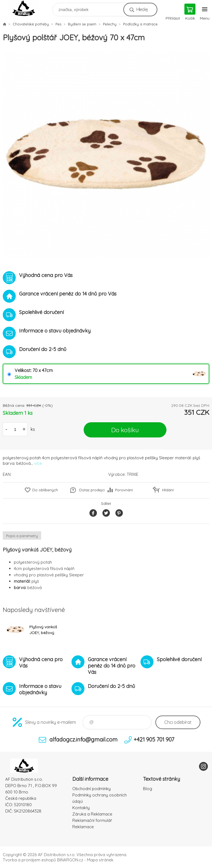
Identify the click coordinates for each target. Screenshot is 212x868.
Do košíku (125, 430)
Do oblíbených (45, 490)
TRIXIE (132, 474)
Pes (58, 24)
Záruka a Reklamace (92, 814)
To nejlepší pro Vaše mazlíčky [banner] (27, 8)
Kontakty (81, 808)
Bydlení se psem (82, 24)
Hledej (142, 9)
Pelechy (110, 24)
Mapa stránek (100, 860)
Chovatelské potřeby (31, 24)
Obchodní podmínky (92, 789)
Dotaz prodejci (92, 490)
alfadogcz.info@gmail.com (84, 739)
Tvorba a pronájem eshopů (29, 860)
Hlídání (168, 490)
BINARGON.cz (70, 860)
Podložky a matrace (140, 24)
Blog (148, 789)
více (38, 463)
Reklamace (83, 827)
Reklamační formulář (92, 820)
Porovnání (124, 490)
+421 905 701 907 (154, 739)
